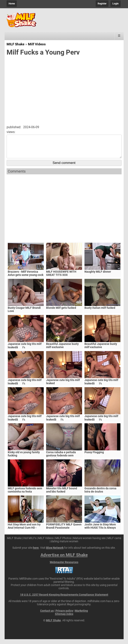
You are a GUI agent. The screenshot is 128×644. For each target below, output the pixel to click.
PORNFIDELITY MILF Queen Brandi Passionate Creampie (64, 532)
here (36, 553)
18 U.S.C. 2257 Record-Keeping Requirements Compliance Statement (64, 599)
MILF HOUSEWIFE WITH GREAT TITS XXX (61, 278)
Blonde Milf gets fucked (61, 313)
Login (116, 4)
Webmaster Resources (64, 567)
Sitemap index (64, 619)
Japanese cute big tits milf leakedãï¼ (101, 387)
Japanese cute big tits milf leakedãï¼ (25, 350)
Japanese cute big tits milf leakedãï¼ (25, 387)
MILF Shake (15, 44)
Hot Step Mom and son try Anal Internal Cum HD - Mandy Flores (24, 532)
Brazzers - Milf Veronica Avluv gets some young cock (26, 278)
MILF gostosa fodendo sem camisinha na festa (25, 495)
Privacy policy (64, 616)
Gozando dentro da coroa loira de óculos (100, 495)
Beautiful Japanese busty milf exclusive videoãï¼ (101, 352)
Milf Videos (37, 44)
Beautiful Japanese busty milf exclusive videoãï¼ (62, 352)
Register (102, 4)
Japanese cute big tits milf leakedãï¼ (63, 423)
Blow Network (55, 553)
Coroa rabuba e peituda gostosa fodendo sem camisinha (61, 460)
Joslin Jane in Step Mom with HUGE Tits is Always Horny (100, 532)
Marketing (81, 616)
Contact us (47, 616)
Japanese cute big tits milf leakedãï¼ (101, 423)
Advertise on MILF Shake (64, 560)
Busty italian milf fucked (100, 313)
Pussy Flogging (94, 457)
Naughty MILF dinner (98, 276)
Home (12, 4)
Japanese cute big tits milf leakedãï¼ (25, 423)
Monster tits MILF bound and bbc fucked (62, 495)
